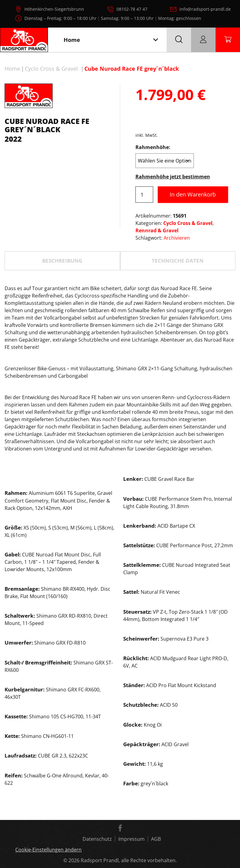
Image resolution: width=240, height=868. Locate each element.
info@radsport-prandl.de (205, 9)
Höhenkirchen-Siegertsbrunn (54, 9)
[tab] (62, 261)
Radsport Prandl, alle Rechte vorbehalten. (129, 860)
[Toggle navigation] (156, 40)
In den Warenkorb (193, 194)
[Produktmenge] (144, 195)
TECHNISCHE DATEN (178, 261)
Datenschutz (97, 839)
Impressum (131, 839)
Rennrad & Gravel (157, 230)
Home (12, 69)
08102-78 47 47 (132, 9)
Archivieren (177, 238)
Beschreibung (62, 261)
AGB (156, 839)
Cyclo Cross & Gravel (51, 69)
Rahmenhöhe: (153, 147)
